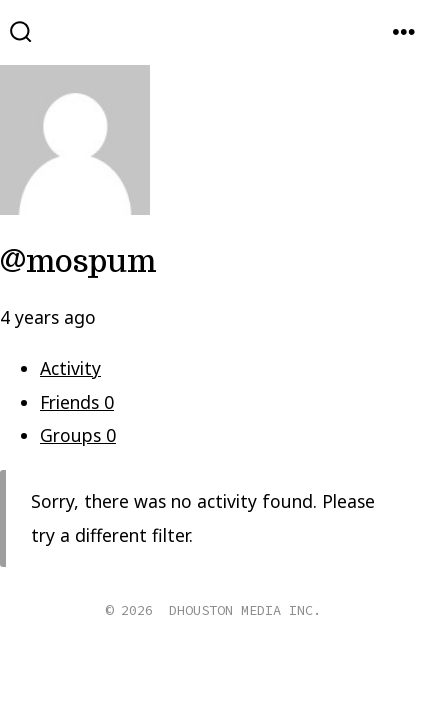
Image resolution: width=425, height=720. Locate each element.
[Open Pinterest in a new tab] (285, 672)
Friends (77, 402)
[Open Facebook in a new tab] (140, 672)
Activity (70, 368)
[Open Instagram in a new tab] (240, 672)
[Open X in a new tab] (190, 672)
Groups (78, 435)
